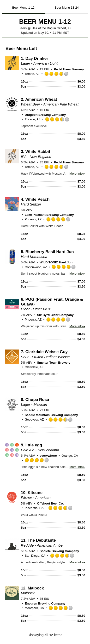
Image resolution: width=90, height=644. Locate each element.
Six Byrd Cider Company (55, 315)
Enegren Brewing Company (45, 603)
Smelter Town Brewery (54, 363)
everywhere (48, 456)
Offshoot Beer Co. (50, 503)
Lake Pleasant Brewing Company (49, 215)
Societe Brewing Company (59, 551)
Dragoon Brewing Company (45, 115)
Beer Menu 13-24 (67, 8)
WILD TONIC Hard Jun (56, 262)
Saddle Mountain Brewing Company (51, 415)
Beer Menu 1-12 (23, 8)
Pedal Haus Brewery (69, 69)
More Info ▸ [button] (77, 174)
